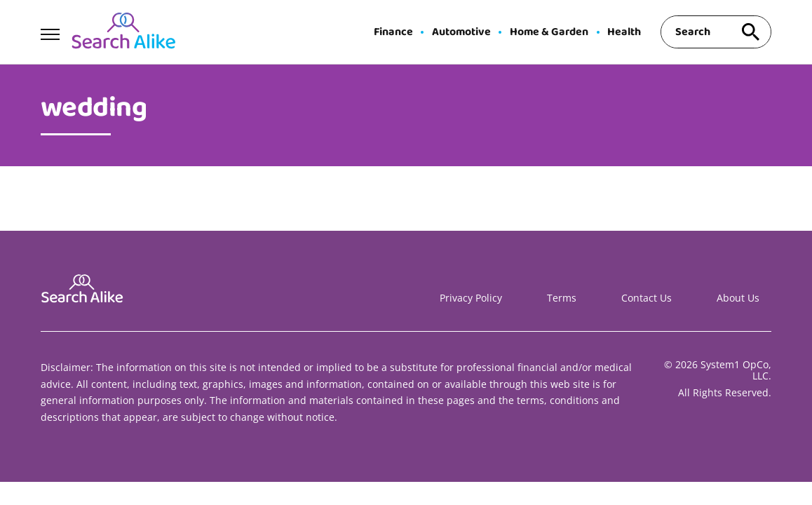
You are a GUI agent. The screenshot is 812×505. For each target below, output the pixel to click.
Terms (562, 298)
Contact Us (647, 298)
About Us (738, 298)
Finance (393, 32)
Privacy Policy (471, 298)
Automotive (461, 32)
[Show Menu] (50, 31)
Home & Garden (549, 32)
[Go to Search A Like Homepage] (123, 32)
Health (624, 32)
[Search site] (750, 32)
